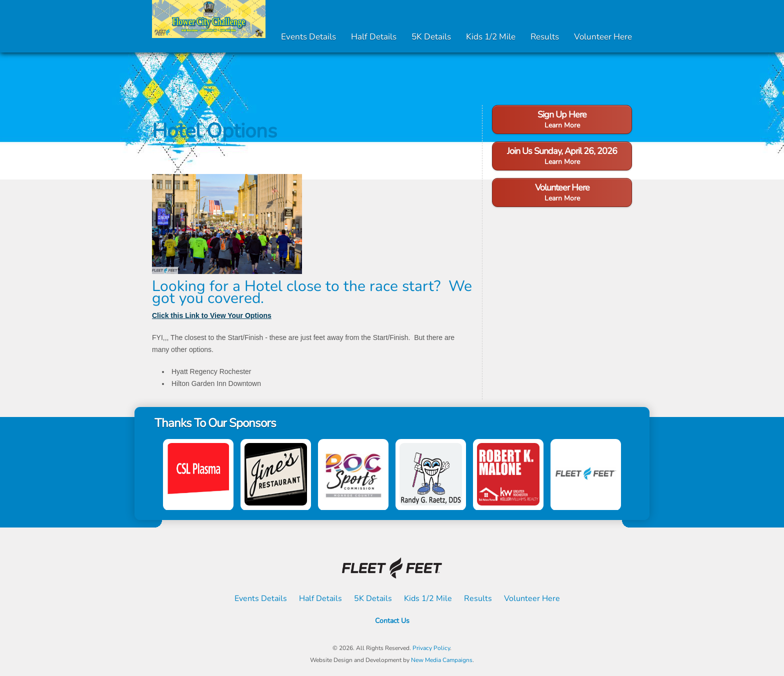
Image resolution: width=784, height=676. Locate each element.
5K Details (431, 37)
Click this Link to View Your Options (212, 315)
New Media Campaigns (442, 660)
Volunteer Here (603, 37)
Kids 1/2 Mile (491, 37)
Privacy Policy (431, 648)
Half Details (374, 37)
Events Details (308, 37)
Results (545, 37)
